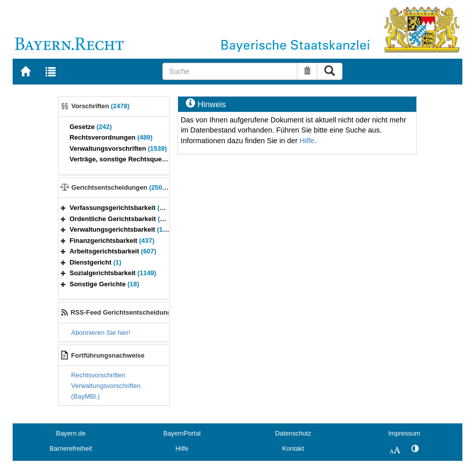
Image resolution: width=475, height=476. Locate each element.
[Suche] (230, 71)
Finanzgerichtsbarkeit (112, 241)
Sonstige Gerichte (105, 284)
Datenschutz (293, 433)
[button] (63, 208)
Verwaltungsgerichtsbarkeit (125, 229)
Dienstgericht (96, 262)
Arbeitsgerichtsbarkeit (113, 251)
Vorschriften (100, 106)
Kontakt (293, 448)
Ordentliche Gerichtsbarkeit (123, 219)
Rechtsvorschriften (98, 375)
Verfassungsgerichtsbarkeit (121, 208)
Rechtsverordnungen (111, 137)
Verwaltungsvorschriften (118, 148)
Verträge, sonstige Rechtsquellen (130, 159)
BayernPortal (182, 433)
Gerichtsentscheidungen (121, 187)
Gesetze (91, 127)
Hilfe (307, 141)
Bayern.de (71, 433)
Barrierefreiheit (71, 448)
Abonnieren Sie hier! (101, 333)
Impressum (404, 433)
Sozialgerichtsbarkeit (113, 273)
